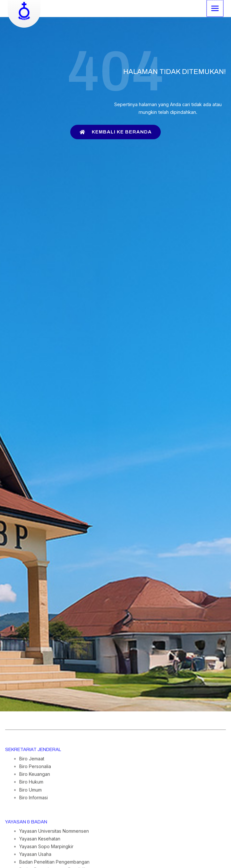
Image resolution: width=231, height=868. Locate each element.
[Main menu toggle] (215, 8)
